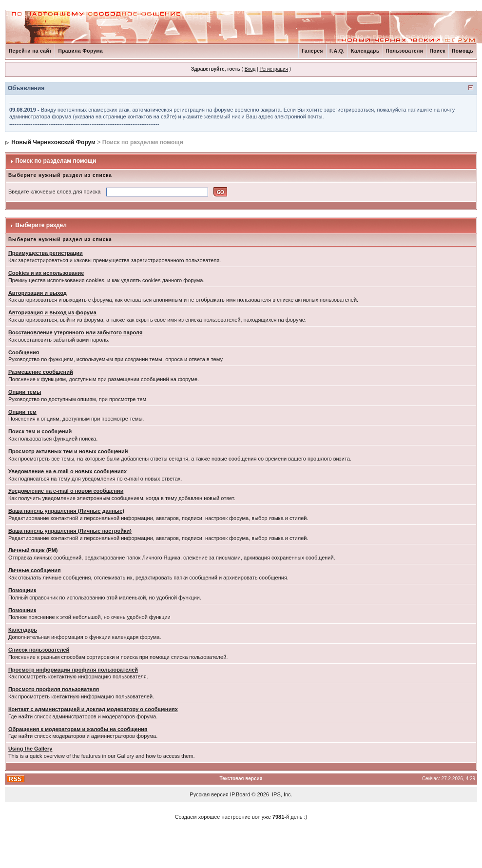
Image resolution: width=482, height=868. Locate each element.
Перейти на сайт (30, 51)
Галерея (312, 51)
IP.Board (240, 794)
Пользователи (405, 51)
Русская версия (209, 794)
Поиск (437, 51)
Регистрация (273, 69)
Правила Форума (80, 51)
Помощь (463, 51)
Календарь (365, 51)
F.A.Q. (337, 51)
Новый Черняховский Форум (53, 142)
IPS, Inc (281, 794)
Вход (250, 69)
